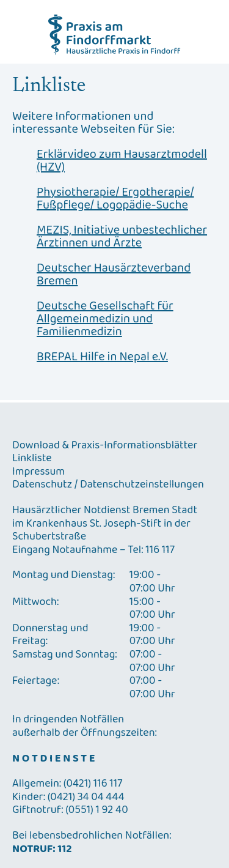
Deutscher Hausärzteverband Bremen (114, 275)
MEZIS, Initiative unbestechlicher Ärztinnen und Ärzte (122, 237)
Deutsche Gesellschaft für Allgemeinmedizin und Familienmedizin (105, 319)
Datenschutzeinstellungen (142, 485)
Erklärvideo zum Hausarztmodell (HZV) (122, 161)
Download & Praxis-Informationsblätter (105, 446)
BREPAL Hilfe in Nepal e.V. (102, 357)
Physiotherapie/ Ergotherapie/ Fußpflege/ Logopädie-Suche (115, 199)
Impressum (38, 472)
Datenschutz (42, 485)
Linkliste (32, 459)
